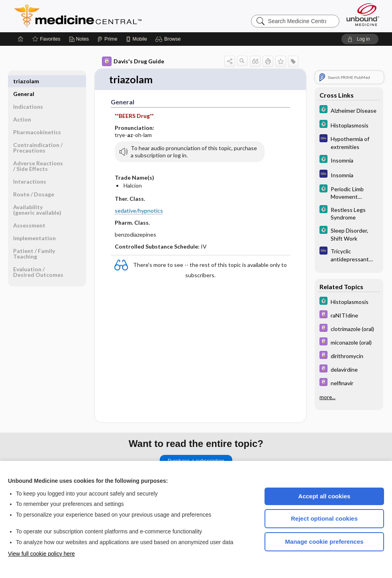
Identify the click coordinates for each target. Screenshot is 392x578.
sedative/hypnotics (139, 211)
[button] (169, 39)
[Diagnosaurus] (349, 142)
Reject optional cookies (324, 518)
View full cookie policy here (41, 554)
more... (327, 397)
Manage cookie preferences (324, 542)
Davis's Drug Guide (133, 61)
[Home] (21, 39)
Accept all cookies (324, 496)
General (24, 81)
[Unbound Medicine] (363, 15)
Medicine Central (113, 16)
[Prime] (107, 39)
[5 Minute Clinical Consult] (349, 110)
